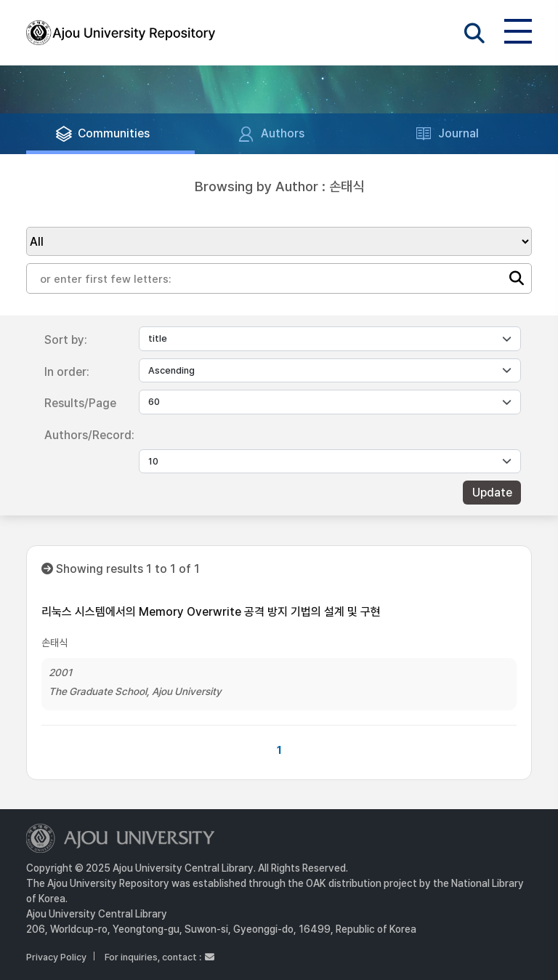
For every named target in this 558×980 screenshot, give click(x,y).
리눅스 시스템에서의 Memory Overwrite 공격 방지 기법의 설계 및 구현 (211, 612)
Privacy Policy (56, 957)
